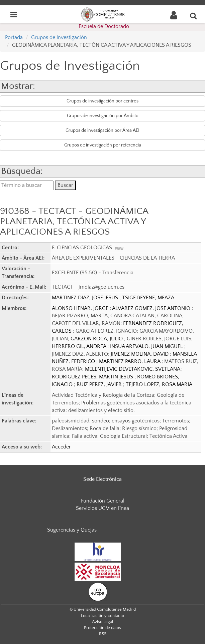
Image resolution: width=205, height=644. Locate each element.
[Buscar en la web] (194, 16)
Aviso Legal (102, 622)
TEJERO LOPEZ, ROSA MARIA (159, 384)
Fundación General (103, 501)
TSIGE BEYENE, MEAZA (148, 298)
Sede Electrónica (102, 479)
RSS (103, 634)
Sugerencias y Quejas (72, 530)
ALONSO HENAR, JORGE (81, 308)
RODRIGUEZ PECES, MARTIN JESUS (93, 377)
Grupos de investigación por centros (102, 101)
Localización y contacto (102, 616)
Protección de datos (102, 628)
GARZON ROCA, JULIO (97, 339)
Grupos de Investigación (59, 37)
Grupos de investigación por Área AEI (102, 130)
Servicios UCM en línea (102, 508)
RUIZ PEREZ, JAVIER (100, 384)
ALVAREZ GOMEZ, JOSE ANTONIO (152, 308)
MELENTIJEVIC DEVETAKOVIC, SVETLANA (133, 369)
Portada (14, 37)
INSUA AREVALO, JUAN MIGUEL (147, 346)
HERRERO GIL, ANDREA (80, 346)
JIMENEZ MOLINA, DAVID (140, 354)
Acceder (61, 447)
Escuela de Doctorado (104, 26)
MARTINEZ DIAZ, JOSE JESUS (86, 298)
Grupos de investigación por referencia (103, 145)
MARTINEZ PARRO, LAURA (130, 361)
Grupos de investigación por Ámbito (103, 116)
